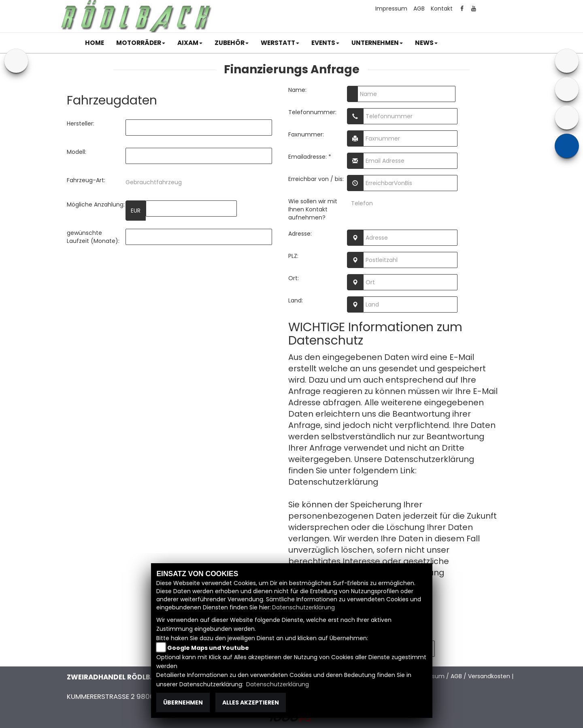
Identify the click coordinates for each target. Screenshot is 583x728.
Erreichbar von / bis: (316, 179)
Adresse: (300, 234)
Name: (297, 90)
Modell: (77, 152)
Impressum (391, 9)
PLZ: (293, 256)
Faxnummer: (306, 134)
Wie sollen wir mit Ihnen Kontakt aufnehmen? (313, 209)
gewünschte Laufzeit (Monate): (93, 237)
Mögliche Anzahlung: (96, 204)
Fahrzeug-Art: (86, 180)
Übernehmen (183, 702)
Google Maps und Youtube (208, 648)
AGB (419, 9)
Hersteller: (81, 123)
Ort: (294, 278)
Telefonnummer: (312, 112)
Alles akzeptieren (251, 702)
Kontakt (442, 9)
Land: (296, 300)
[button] (141, 43)
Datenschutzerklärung (333, 482)
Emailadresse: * (310, 157)
